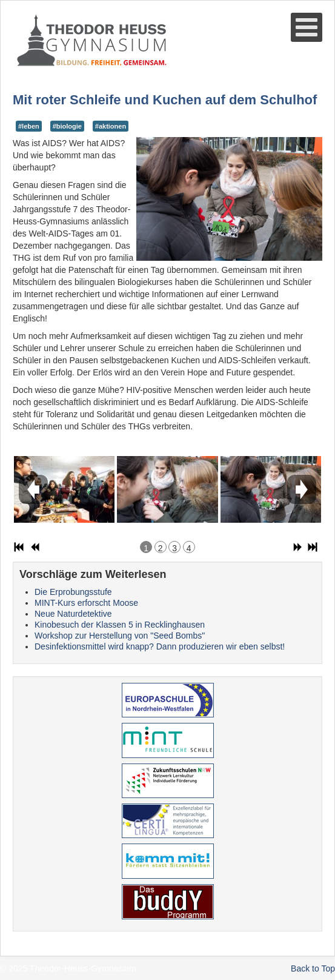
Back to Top (313, 968)
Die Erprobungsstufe (73, 592)
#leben (29, 126)
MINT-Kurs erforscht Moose (86, 603)
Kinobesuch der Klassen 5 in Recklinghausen (120, 625)
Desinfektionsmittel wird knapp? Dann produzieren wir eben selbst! (160, 646)
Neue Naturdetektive (73, 614)
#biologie (67, 126)
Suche (13, 68)
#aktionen (111, 126)
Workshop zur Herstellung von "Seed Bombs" (120, 636)
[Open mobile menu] (307, 27)
